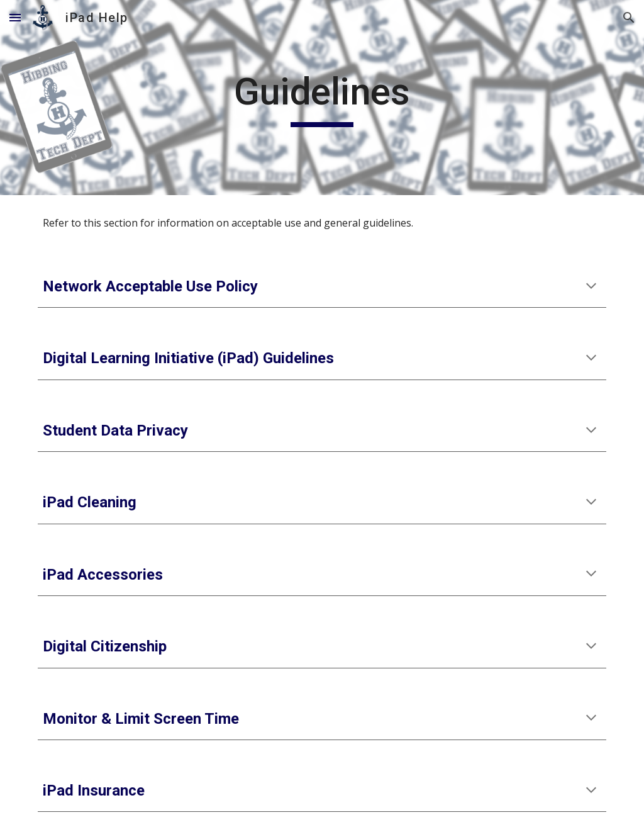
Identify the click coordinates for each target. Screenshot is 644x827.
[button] (15, 17)
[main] (322, 98)
